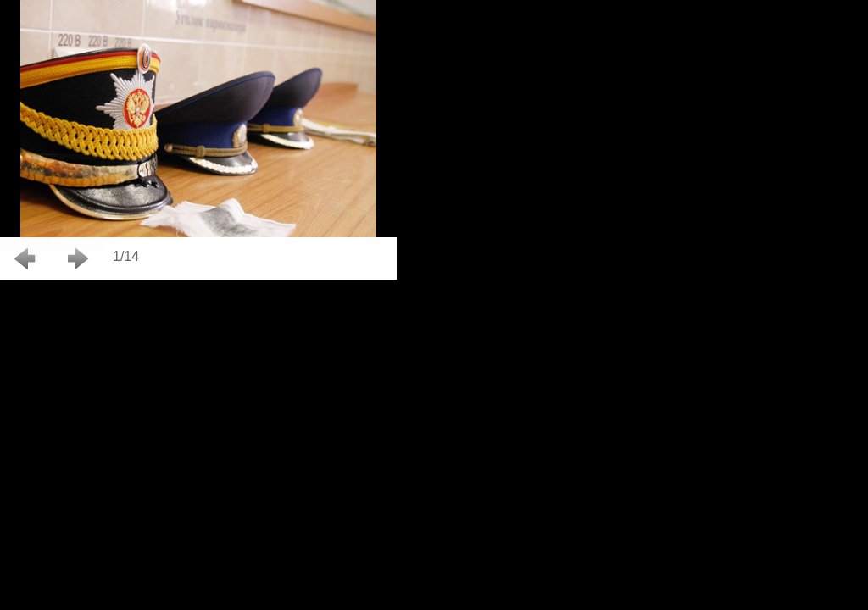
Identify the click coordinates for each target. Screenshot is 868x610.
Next (78, 258)
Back (26, 258)
